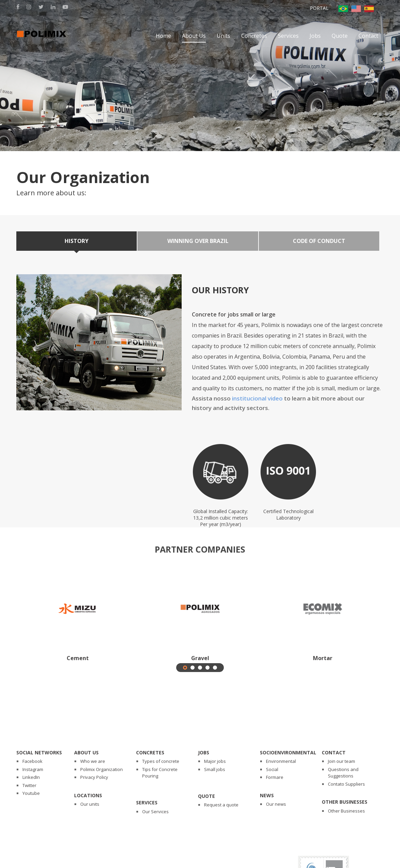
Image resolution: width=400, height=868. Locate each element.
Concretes (150, 752)
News (267, 795)
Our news (276, 804)
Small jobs (215, 769)
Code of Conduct (319, 241)
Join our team (341, 761)
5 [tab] (215, 668)
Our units (90, 804)
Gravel (200, 658)
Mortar (323, 658)
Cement (78, 658)
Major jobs (215, 761)
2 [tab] (193, 668)
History (77, 241)
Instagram (33, 769)
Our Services (155, 812)
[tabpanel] (78, 617)
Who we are (93, 761)
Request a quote (221, 805)
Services (147, 803)
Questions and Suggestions (343, 773)
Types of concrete (161, 761)
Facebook (32, 761)
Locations (88, 795)
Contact (334, 752)
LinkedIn (31, 777)
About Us (86, 752)
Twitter (29, 785)
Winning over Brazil (198, 241)
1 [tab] (186, 668)
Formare (275, 777)
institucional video (257, 398)
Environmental (281, 761)
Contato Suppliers (346, 784)
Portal (319, 8)
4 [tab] (208, 668)
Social (272, 769)
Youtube (31, 793)
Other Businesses (345, 802)
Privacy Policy (94, 777)
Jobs (204, 752)
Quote (206, 796)
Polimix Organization (102, 769)
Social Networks (39, 752)
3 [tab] (201, 668)
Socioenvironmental (288, 752)
